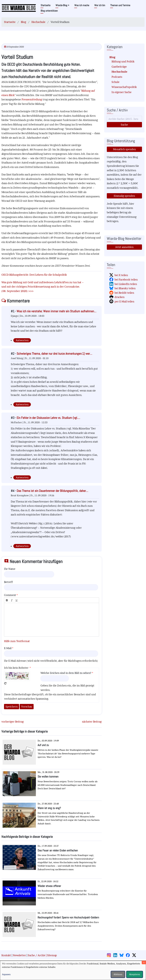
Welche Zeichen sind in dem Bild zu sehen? (66, 673)
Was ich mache (82, 5)
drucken (120, 297)
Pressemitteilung (32, 99)
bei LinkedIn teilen (126, 284)
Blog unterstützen (49, 11)
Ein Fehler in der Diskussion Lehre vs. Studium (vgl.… (48, 418)
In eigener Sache (122, 92)
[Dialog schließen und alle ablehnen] (144, 962)
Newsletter (19, 955)
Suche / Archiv (37, 955)
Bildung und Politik (123, 62)
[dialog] (73, 970)
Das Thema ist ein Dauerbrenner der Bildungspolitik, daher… (52, 491)
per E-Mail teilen (124, 301)
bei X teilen (121, 275)
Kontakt (6, 955)
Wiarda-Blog (62, 5)
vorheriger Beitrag (13, 722)
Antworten (22, 340)
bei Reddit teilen (124, 293)
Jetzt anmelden (124, 247)
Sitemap (52, 955)
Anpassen (6, 974)
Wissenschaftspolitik (124, 87)
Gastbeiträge (119, 67)
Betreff (8, 582)
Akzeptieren (135, 974)
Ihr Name (10, 569)
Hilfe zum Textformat (17, 641)
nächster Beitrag (92, 722)
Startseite (46, 5)
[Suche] (124, 119)
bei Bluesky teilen (125, 288)
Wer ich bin (100, 5)
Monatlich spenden (124, 149)
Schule (115, 82)
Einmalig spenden (124, 196)
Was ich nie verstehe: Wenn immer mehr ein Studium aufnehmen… (56, 311)
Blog (23, 22)
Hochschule (38, 22)
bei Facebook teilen (126, 280)
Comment (10, 595)
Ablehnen (118, 974)
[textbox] (52, 620)
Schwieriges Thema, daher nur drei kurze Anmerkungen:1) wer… (54, 354)
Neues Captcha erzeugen (5, 683)
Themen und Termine (120, 5)
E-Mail (8, 648)
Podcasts (117, 77)
